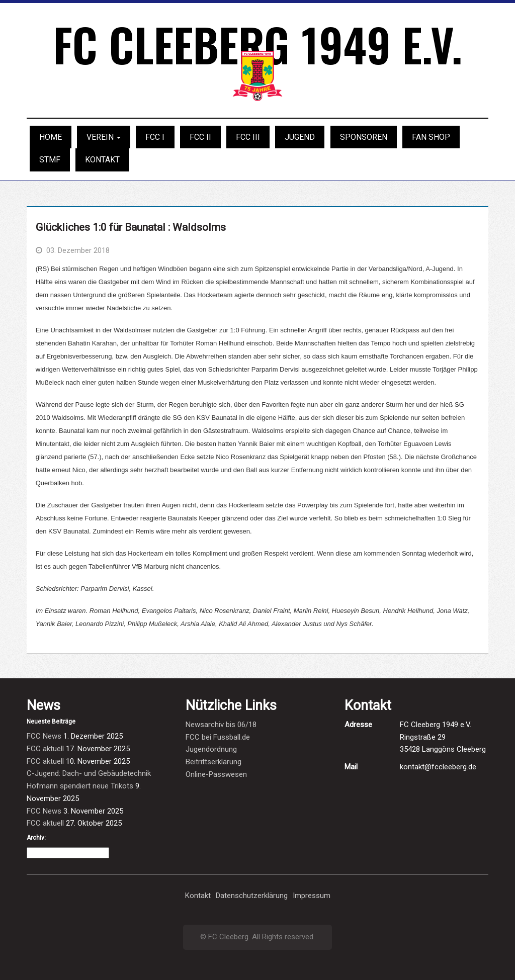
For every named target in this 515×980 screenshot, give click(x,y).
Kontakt (102, 160)
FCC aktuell (45, 749)
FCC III (248, 137)
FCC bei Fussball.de (218, 737)
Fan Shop (431, 137)
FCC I (155, 137)
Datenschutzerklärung (252, 896)
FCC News (44, 736)
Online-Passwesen (216, 774)
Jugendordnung (211, 749)
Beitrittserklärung (213, 762)
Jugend (300, 137)
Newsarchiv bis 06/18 (221, 725)
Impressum (312, 896)
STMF (50, 160)
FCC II (200, 137)
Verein (104, 137)
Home (51, 137)
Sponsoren (364, 137)
